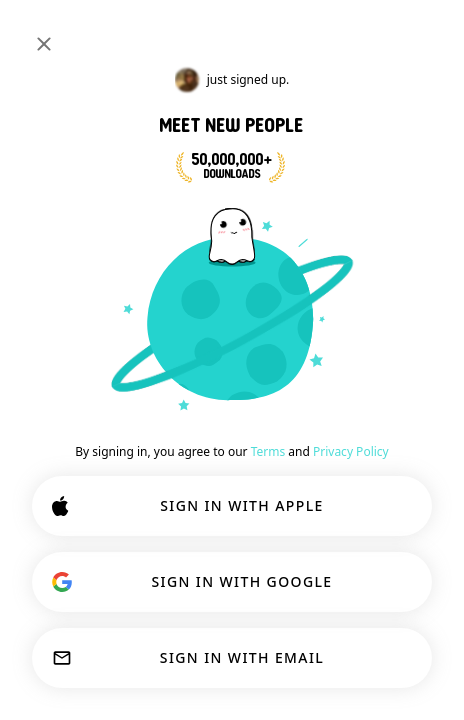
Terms (268, 451)
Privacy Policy (351, 451)
